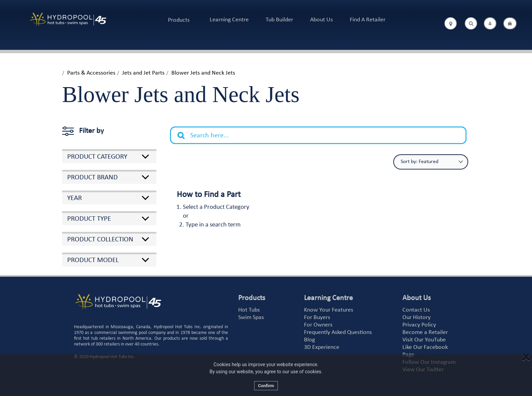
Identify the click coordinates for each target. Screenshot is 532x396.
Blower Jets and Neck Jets (203, 73)
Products (179, 20)
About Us (321, 20)
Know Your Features (329, 310)
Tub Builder (279, 20)
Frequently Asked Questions (338, 332)
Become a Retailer (425, 332)
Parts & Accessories (91, 73)
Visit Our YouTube (424, 340)
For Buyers (317, 318)
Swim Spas (251, 318)
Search (185, 130)
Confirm (266, 386)
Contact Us (416, 310)
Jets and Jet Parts (143, 73)
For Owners (318, 325)
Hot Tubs (249, 310)
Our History (416, 318)
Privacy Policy (419, 325)
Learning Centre (229, 20)
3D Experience (322, 347)
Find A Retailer (368, 20)
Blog (309, 340)
